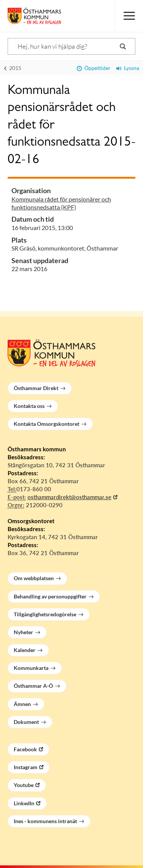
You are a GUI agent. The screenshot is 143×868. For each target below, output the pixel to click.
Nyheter (23, 632)
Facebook (25, 749)
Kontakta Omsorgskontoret (47, 424)
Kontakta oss (29, 406)
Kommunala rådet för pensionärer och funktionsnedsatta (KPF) (61, 203)
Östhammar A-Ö (33, 686)
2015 (13, 68)
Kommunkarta (31, 668)
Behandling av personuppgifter (50, 596)
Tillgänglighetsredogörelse (45, 614)
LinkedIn (24, 803)
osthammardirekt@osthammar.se (69, 497)
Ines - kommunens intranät (45, 821)
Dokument (26, 722)
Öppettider (94, 68)
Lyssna (128, 68)
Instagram (26, 767)
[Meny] (129, 16)
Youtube (24, 785)
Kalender (25, 650)
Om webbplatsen (34, 578)
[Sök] (71, 46)
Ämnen (22, 704)
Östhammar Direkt (36, 388)
